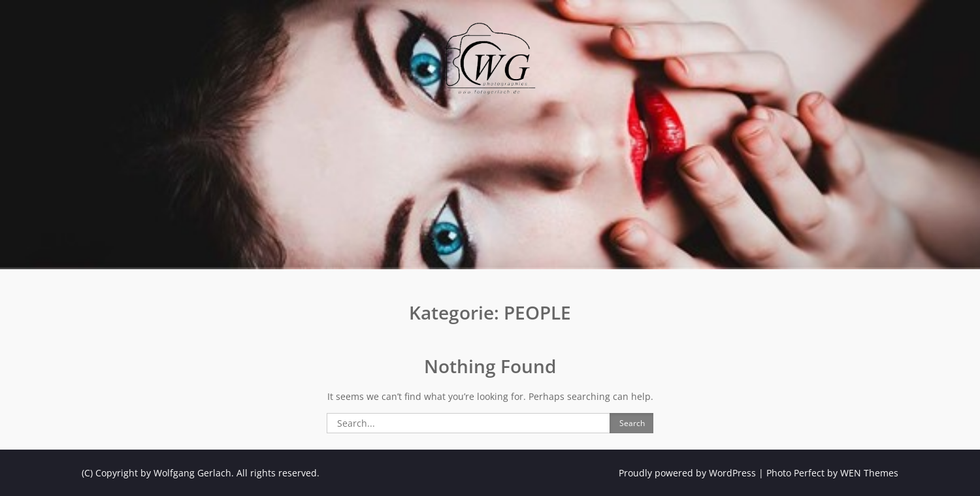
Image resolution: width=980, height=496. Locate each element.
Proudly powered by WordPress (687, 473)
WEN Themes (869, 473)
